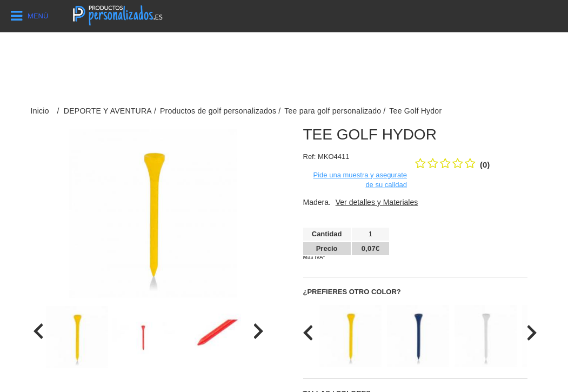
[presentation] (38, 331)
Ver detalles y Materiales (377, 202)
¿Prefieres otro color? (352, 292)
